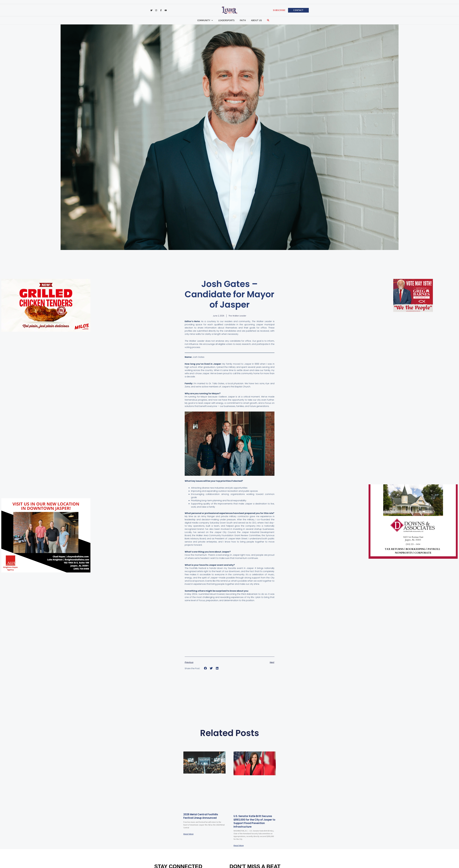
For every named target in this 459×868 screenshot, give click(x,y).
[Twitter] (151, 10)
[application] (216, 20)
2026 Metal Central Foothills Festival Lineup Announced (204, 816)
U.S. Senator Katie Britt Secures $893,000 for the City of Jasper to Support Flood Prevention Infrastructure (252, 823)
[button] (279, 10)
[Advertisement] (15, 374)
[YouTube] (166, 10)
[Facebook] (161, 10)
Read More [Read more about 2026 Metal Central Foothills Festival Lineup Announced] (189, 834)
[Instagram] (156, 10)
